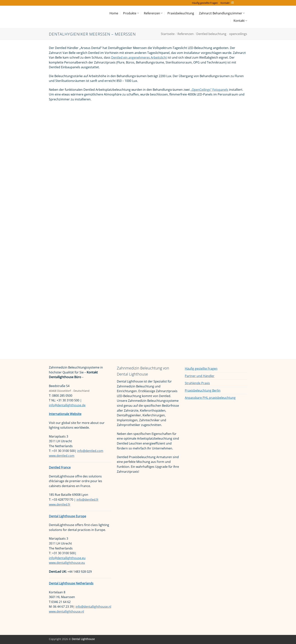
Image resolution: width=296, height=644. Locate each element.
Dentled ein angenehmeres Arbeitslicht (139, 57)
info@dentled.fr (87, 500)
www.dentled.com (62, 456)
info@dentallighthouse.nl (93, 607)
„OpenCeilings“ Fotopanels (209, 90)
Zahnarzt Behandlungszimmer (222, 13)
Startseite (168, 34)
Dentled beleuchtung (211, 34)
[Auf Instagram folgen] (233, 3)
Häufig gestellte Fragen (205, 3)
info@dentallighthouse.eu (67, 558)
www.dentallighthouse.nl (66, 611)
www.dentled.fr (60, 504)
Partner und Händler (200, 376)
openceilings (238, 34)
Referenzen (153, 13)
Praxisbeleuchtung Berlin (203, 390)
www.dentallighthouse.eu (67, 563)
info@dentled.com (90, 451)
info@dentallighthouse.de (67, 405)
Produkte (131, 13)
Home (114, 13)
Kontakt (225, 3)
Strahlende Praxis (197, 383)
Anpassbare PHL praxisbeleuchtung (210, 398)
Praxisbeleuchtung (181, 13)
